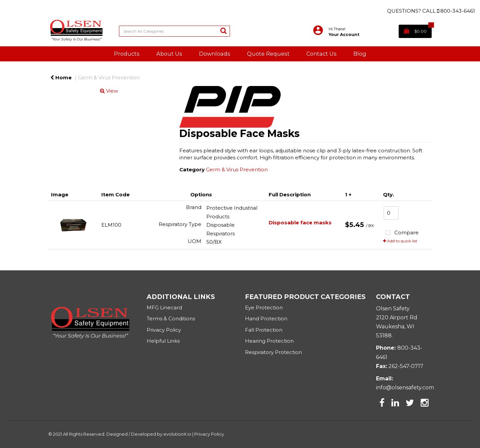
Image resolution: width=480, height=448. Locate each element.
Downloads (215, 54)
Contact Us (321, 54)
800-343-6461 (458, 11)
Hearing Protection (269, 341)
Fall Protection (264, 330)
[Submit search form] (223, 30)
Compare (401, 233)
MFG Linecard (164, 307)
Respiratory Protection (273, 352)
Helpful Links (163, 341)
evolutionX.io (177, 434)
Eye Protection (264, 307)
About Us (169, 54)
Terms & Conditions (171, 318)
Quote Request (268, 54)
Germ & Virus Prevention (109, 77)
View (109, 91)
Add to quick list (400, 241)
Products (127, 54)
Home (61, 77)
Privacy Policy (164, 330)
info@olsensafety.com (405, 387)
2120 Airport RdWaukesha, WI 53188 (397, 326)
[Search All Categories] (174, 31)
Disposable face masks (300, 222)
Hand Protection (266, 318)
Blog (360, 54)
